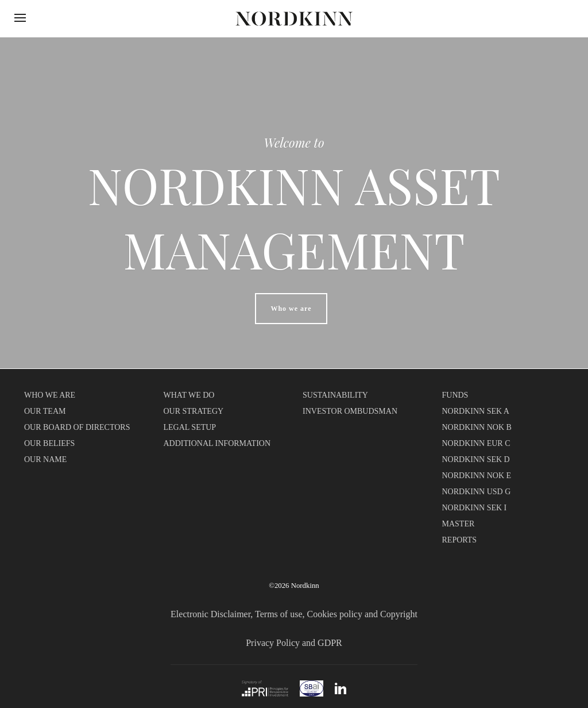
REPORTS (460, 540)
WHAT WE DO (189, 395)
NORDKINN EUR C (476, 443)
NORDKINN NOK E (477, 476)
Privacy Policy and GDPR (294, 643)
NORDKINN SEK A (476, 411)
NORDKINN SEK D (476, 459)
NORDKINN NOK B (477, 427)
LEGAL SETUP (190, 427)
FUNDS (455, 395)
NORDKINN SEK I (475, 508)
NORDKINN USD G (477, 492)
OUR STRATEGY (194, 411)
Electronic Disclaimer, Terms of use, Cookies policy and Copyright (294, 614)
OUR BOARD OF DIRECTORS (77, 427)
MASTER (459, 524)
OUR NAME (45, 459)
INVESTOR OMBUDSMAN (350, 411)
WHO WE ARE (50, 395)
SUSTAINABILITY (335, 395)
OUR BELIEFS (49, 443)
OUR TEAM (45, 411)
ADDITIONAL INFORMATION (217, 443)
